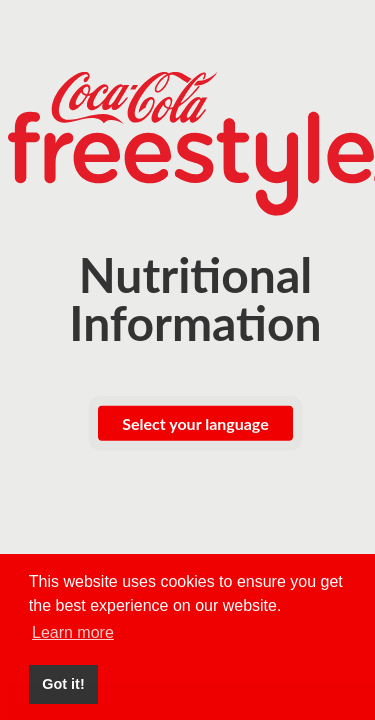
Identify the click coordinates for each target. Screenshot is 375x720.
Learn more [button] (73, 632)
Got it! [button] (63, 684)
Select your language (195, 423)
